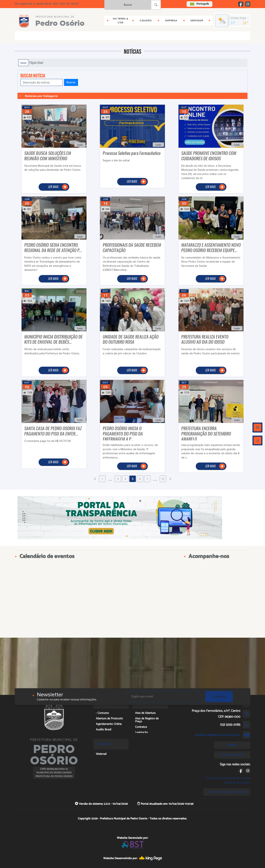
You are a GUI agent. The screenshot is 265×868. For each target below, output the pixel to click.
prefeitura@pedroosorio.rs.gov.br (218, 735)
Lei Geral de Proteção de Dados (227, 792)
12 (163, 479)
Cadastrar (219, 696)
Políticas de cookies (237, 783)
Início (23, 63)
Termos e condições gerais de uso (228, 778)
